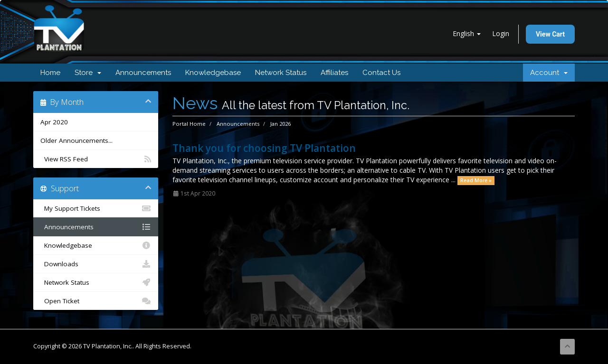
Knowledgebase (213, 73)
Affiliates (334, 73)
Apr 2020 (54, 122)
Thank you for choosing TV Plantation (264, 148)
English (467, 33)
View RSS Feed (96, 159)
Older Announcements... (76, 140)
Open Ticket (96, 301)
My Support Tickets (96, 208)
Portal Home (189, 124)
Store (88, 73)
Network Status (281, 73)
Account (549, 73)
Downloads (96, 264)
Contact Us (381, 73)
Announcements (143, 73)
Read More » (476, 180)
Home (50, 73)
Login (501, 33)
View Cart (550, 34)
